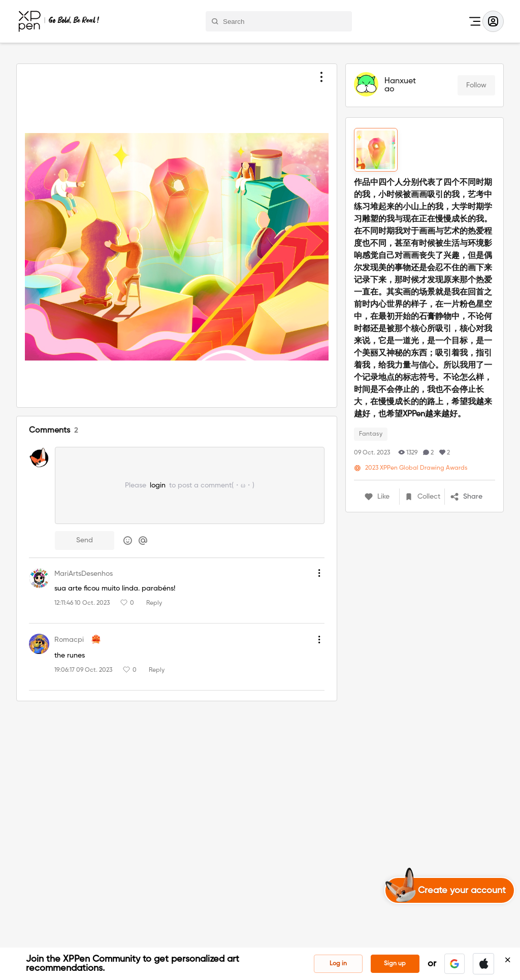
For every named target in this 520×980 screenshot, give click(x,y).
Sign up (395, 964)
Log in (338, 964)
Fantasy (371, 434)
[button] (454, 964)
